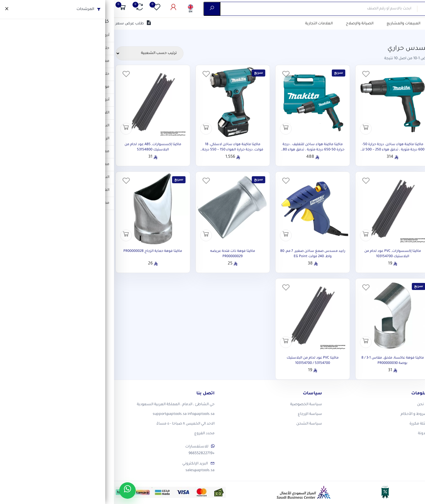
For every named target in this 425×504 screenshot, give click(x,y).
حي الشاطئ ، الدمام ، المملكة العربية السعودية (62, 405)
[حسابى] (59, 9)
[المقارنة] (25, 9)
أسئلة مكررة (306, 424)
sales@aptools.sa (86, 471)
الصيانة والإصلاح (246, 24)
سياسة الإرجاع (196, 414)
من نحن (353, 24)
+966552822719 (87, 454)
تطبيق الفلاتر (374, 220)
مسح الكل (339, 55)
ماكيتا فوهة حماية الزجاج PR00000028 (39, 251)
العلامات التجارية (205, 24)
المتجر (403, 35)
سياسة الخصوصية (192, 405)
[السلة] (8, 9)
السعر (411, 140)
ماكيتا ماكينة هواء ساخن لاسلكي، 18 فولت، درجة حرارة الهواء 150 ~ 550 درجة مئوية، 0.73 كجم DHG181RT (119, 150)
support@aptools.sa (56, 414)
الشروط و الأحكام (301, 414)
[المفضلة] (42, 9)
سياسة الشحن (195, 424)
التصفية (326, 24)
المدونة (310, 434)
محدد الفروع (90, 434)
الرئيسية (418, 35)
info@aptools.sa (87, 414)
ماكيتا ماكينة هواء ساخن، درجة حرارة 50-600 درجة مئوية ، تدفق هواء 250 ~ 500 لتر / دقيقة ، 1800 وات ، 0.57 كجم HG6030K (279, 150)
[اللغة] (76, 9)
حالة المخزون (404, 182)
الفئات (411, 67)
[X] (403, 407)
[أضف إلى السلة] (252, 129)
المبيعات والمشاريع (289, 24)
